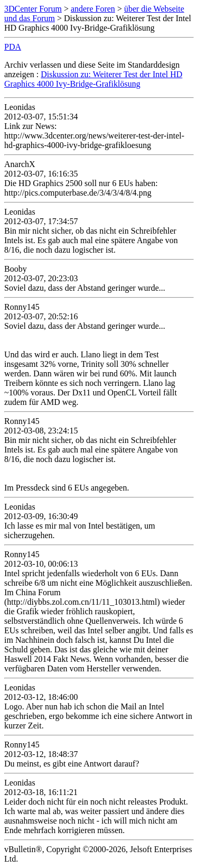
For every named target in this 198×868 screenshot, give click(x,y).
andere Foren (93, 9)
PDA (13, 47)
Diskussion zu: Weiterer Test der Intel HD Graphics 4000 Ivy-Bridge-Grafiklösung (93, 79)
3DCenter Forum (33, 9)
